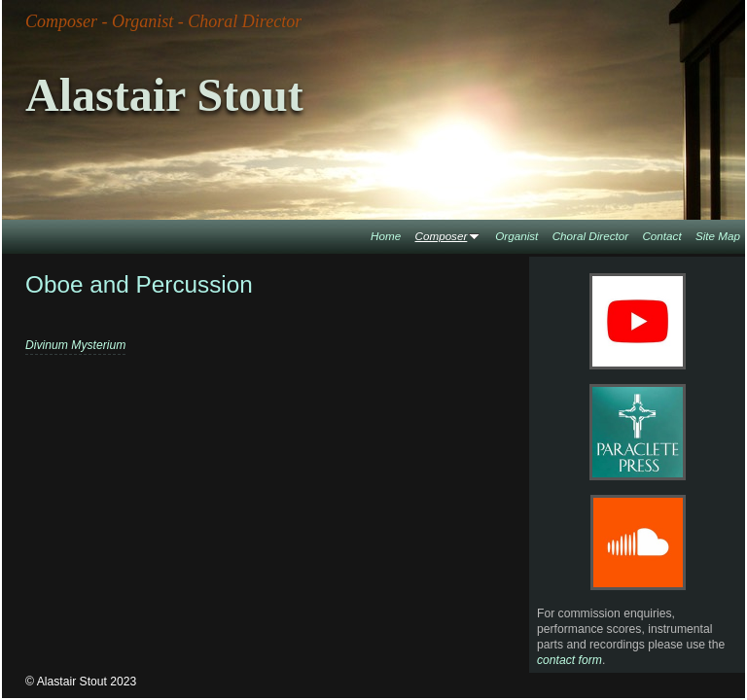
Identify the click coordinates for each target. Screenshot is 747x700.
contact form (569, 660)
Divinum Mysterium (75, 345)
